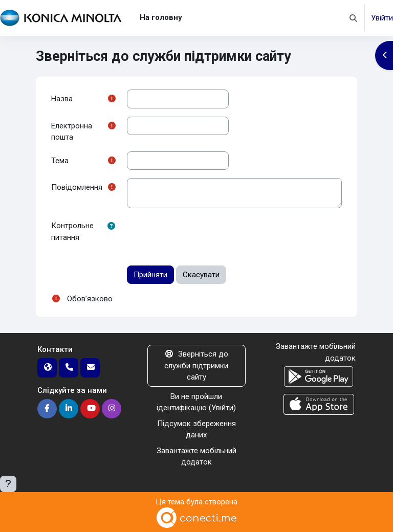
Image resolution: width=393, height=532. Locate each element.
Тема (60, 161)
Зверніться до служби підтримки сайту (196, 365)
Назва (62, 99)
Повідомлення (77, 187)
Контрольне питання (72, 231)
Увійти (382, 18)
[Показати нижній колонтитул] (8, 484)
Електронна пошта (72, 132)
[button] (353, 18)
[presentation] (205, 236)
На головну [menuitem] (161, 17)
